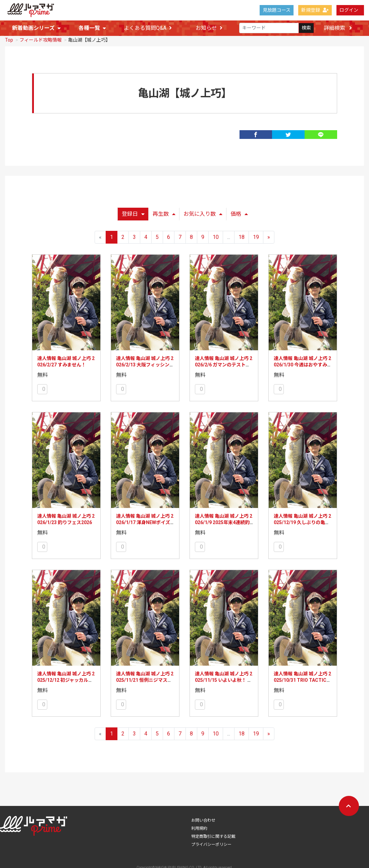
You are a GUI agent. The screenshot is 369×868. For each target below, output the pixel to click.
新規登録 (315, 10)
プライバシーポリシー (211, 847)
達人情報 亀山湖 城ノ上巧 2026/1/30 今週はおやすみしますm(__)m (303, 367)
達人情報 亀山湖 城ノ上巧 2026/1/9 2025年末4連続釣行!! (224, 525)
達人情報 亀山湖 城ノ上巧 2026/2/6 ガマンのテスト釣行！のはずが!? (224, 367)
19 (256, 239)
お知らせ (209, 28)
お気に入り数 (203, 216)
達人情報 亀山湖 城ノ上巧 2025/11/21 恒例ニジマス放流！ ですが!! (145, 683)
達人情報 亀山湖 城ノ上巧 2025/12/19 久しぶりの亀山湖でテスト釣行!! (302, 525)
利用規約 (199, 831)
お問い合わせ (203, 823)
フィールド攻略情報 (41, 42)
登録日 (133, 216)
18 (242, 239)
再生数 (164, 216)
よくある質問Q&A (148, 28)
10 (216, 239)
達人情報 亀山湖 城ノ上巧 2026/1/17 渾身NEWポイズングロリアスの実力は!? (145, 525)
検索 (306, 28)
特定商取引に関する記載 (213, 839)
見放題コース (277, 10)
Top (9, 42)
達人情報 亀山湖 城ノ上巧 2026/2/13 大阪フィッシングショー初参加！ (145, 367)
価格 (239, 216)
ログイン (349, 10)
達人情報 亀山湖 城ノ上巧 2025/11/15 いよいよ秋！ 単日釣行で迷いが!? (224, 683)
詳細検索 (338, 28)
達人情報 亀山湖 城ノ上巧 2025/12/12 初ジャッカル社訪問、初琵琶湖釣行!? (66, 683)
